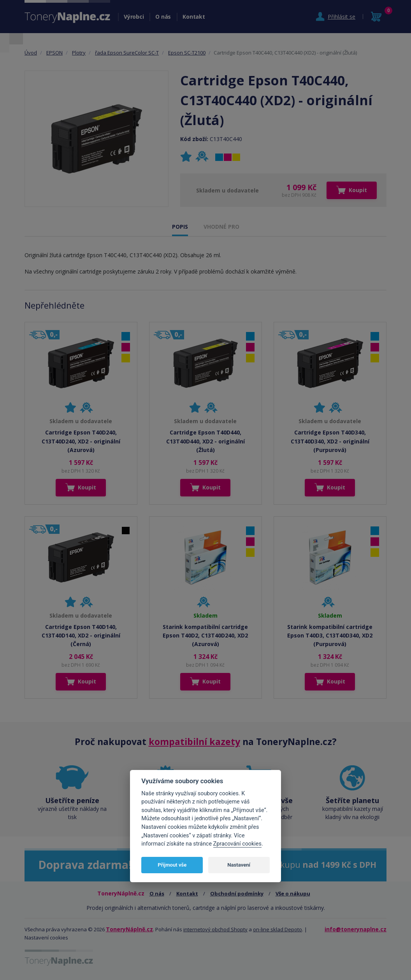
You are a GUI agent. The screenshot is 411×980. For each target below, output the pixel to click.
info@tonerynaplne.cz (356, 929)
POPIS (180, 227)
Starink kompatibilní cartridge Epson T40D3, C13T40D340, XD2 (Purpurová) (330, 636)
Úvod (31, 53)
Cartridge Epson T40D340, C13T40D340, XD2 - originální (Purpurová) (330, 441)
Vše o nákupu (293, 893)
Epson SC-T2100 (187, 53)
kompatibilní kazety (194, 742)
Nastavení (239, 865)
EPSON (54, 53)
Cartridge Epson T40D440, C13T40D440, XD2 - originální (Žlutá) (205, 441)
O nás (163, 17)
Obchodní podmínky (237, 893)
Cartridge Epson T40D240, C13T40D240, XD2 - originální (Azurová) (81, 441)
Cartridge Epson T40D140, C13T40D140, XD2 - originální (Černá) (81, 636)
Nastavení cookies (46, 938)
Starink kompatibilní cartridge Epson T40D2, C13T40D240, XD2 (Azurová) (205, 636)
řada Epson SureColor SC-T (127, 53)
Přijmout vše (172, 865)
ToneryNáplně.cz (129, 929)
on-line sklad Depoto (278, 929)
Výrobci (134, 17)
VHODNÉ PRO (221, 227)
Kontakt (194, 17)
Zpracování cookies (237, 844)
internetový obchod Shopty (215, 929)
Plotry (79, 53)
